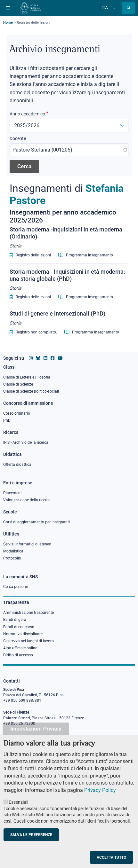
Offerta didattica (17, 465)
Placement (12, 493)
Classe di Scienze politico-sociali (31, 391)
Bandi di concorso (19, 627)
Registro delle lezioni (33, 23)
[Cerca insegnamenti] (24, 167)
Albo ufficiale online (20, 648)
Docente (18, 138)
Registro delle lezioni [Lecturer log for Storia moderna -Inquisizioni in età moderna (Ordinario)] (30, 255)
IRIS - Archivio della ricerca (26, 442)
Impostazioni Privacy (36, 741)
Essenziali (18, 814)
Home (8, 23)
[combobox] (69, 150)
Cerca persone (16, 587)
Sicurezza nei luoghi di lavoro (28, 641)
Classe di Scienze (18, 384)
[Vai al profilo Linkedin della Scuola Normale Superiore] (45, 358)
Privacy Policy (100, 802)
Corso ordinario (17, 413)
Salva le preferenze (31, 847)
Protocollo (12, 558)
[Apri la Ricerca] (128, 8)
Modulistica (13, 551)
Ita (105, 8)
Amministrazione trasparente (28, 613)
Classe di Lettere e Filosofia (27, 377)
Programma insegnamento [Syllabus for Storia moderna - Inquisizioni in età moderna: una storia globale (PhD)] (86, 297)
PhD (7, 420)
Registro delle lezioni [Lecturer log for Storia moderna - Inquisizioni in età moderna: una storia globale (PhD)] (30, 297)
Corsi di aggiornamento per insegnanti (37, 522)
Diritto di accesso (18, 655)
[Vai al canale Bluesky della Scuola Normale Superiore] (38, 358)
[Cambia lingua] (113, 8)
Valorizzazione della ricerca (27, 500)
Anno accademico (27, 114)
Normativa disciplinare (23, 634)
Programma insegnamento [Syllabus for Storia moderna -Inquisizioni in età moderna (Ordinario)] (86, 255)
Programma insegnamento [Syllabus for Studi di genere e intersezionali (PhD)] (92, 332)
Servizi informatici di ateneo (27, 544)
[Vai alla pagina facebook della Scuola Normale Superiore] (53, 358)
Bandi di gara (15, 620)
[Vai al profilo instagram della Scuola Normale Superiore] (31, 358)
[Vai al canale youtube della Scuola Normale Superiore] (60, 358)
